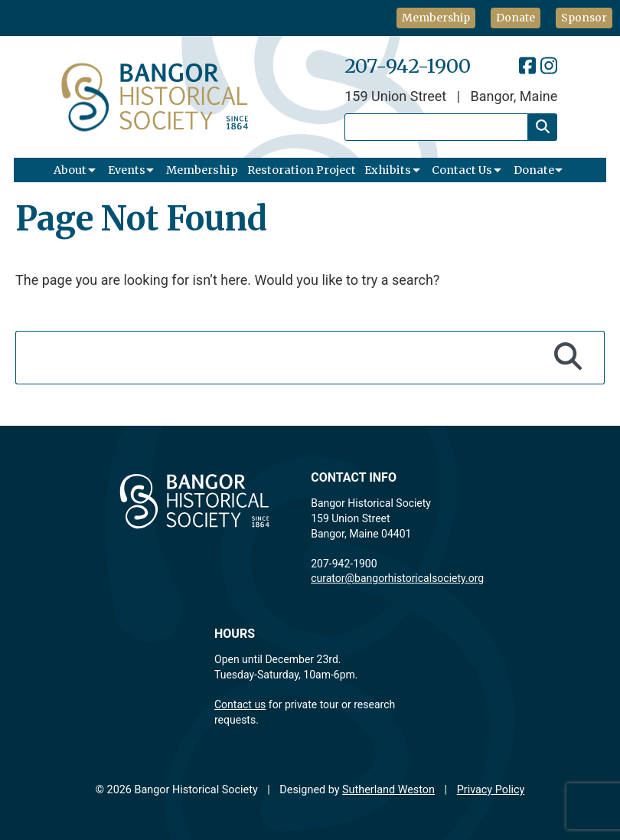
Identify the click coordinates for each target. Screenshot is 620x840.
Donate (516, 18)
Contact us (240, 704)
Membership (436, 18)
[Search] (543, 127)
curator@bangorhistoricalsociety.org (397, 578)
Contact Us (462, 170)
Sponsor (584, 18)
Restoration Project (302, 170)
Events (127, 170)
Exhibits (388, 170)
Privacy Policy (491, 790)
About (70, 170)
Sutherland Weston (388, 790)
